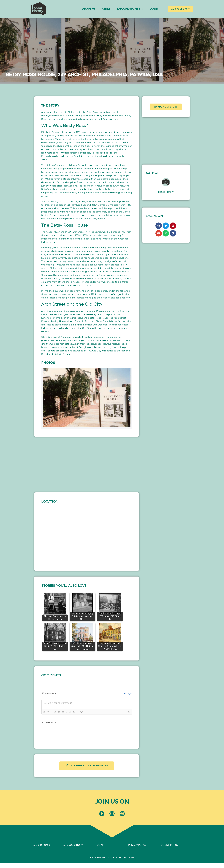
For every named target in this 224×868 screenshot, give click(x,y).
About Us (89, 9)
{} (80, 712)
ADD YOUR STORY (73, 847)
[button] (44, 399)
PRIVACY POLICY (137, 847)
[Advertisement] (87, 464)
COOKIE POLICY (169, 847)
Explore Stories (130, 9)
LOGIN (99, 847)
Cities (106, 9)
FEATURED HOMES (41, 847)
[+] (84, 712)
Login (154, 9)
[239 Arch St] (87, 535)
